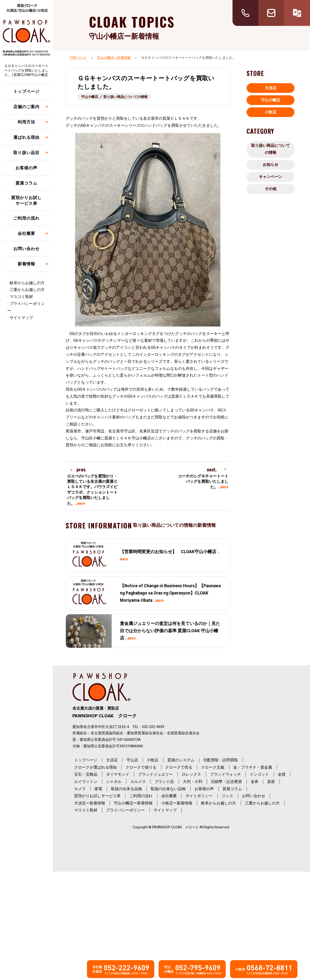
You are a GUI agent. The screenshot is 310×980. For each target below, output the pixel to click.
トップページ (26, 91)
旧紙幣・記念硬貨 (226, 782)
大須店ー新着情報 (90, 803)
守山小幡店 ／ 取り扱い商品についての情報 (114, 97)
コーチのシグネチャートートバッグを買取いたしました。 (203, 482)
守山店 (132, 760)
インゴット (259, 774)
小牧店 (271, 112)
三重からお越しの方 (27, 290)
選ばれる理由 (26, 137)
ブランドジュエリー (155, 774)
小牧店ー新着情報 (177, 803)
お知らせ (271, 165)
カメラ (80, 789)
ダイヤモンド (118, 774)
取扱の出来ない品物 (168, 789)
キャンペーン (271, 177)
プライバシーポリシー (125, 810)
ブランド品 (164, 782)
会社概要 (26, 233)
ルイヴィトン (86, 782)
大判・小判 (193, 782)
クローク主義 (213, 767)
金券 (255, 782)
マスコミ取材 (21, 297)
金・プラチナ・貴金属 (253, 767)
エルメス (138, 782)
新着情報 (26, 264)
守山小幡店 (271, 100)
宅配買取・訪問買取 (221, 760)
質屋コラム (26, 183)
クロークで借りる (141, 767)
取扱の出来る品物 (126, 789)
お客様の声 (26, 168)
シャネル (114, 782)
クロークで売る (179, 767)
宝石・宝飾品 (86, 774)
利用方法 (26, 122)
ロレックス (191, 774)
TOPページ (78, 58)
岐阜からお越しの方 (27, 283)
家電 (98, 789)
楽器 (271, 782)
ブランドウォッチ (225, 774)
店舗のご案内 (26, 107)
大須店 (271, 88)
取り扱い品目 (26, 153)
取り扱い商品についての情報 (271, 149)
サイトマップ (21, 318)
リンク (227, 796)
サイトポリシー (199, 796)
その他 (271, 189)
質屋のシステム (181, 760)
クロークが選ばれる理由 (95, 767)
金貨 (282, 774)
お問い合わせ (26, 249)
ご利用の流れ (26, 218)
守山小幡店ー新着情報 (114, 58)
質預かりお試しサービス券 (26, 200)
